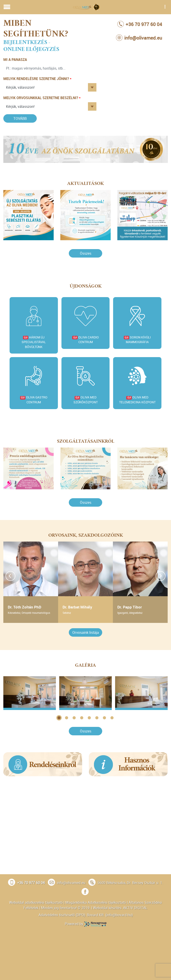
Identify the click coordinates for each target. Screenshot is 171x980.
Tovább (20, 118)
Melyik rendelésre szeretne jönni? (36, 79)
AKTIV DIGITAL (135, 908)
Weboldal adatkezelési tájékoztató (36, 902)
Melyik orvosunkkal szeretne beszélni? (41, 98)
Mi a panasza (15, 60)
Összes (86, 253)
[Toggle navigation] (7, 7)
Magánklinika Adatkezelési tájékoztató (96, 902)
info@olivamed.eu (71, 883)
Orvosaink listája (86, 632)
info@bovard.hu (119, 915)
